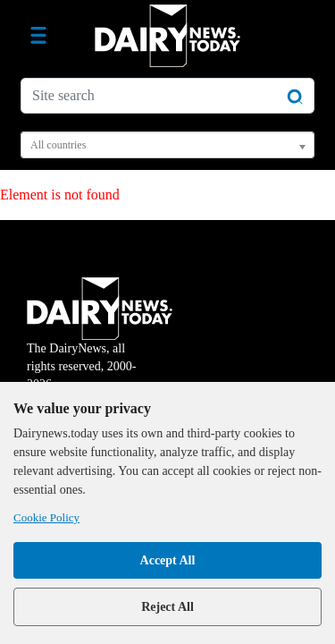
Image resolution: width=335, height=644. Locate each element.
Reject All (167, 607)
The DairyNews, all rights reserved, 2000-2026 (100, 346)
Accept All (168, 560)
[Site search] (167, 96)
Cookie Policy (46, 517)
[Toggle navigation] (38, 36)
